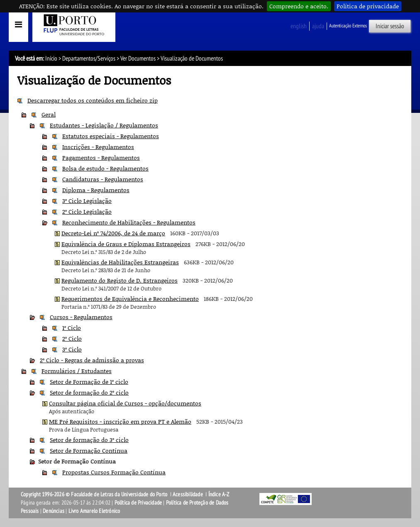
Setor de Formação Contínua (89, 450)
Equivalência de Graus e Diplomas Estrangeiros (126, 244)
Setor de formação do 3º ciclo (89, 440)
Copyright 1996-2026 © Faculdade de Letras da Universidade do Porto (95, 494)
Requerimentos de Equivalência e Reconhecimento (130, 299)
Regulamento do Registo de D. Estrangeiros (120, 280)
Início (51, 59)
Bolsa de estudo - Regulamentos (105, 168)
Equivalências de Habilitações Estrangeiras (120, 262)
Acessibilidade (188, 494)
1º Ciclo (72, 328)
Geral (49, 114)
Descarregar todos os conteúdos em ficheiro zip (93, 100)
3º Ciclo (72, 349)
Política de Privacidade (138, 503)
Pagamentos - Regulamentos (101, 157)
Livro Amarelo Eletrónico (94, 511)
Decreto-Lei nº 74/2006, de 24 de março (113, 233)
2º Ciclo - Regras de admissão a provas (92, 360)
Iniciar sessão (390, 26)
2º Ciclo (72, 338)
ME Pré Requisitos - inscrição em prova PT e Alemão (120, 421)
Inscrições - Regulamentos (98, 147)
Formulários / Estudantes (77, 371)
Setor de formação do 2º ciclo (89, 392)
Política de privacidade (368, 6)
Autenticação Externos (348, 26)
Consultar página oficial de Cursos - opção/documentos (125, 403)
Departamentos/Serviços (89, 59)
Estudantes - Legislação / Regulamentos (104, 125)
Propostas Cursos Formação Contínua (114, 472)
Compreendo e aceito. (299, 6)
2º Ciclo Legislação (87, 211)
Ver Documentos (138, 59)
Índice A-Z (219, 494)
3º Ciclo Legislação (87, 201)
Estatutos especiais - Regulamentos (111, 136)
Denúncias (54, 511)
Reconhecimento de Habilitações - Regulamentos (129, 222)
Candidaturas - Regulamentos (103, 179)
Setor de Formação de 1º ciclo (89, 382)
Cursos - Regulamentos (81, 317)
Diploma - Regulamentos (96, 190)
